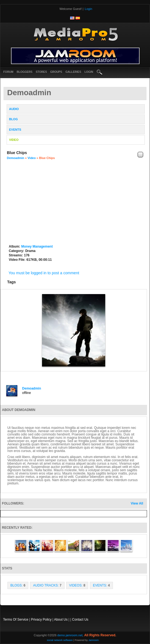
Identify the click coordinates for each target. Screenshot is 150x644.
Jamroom (94, 640)
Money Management (37, 246)
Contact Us (80, 620)
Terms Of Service (16, 620)
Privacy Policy (41, 620)
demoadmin (16, 158)
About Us (61, 620)
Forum (8, 72)
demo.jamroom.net (70, 635)
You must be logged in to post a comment (44, 273)
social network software (60, 640)
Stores (41, 72)
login (89, 72)
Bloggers (25, 72)
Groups (56, 72)
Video (32, 158)
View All (137, 503)
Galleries (73, 72)
